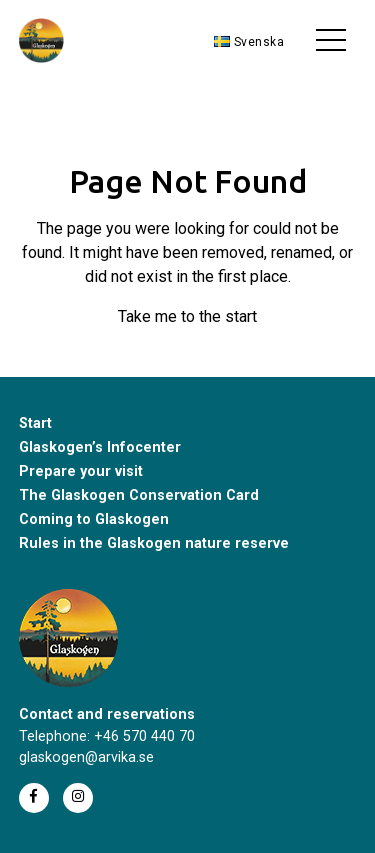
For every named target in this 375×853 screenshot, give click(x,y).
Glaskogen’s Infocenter (100, 447)
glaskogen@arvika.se (86, 757)
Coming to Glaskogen (94, 519)
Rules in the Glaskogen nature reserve (154, 543)
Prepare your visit (81, 471)
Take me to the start (187, 316)
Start (35, 423)
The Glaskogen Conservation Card (139, 495)
